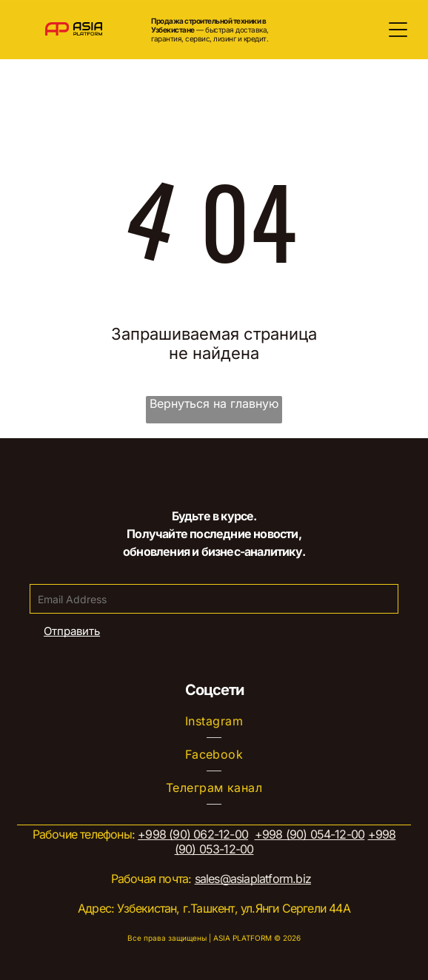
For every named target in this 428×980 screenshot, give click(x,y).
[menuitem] (214, 721)
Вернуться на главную (214, 403)
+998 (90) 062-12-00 (193, 834)
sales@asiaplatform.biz (253, 879)
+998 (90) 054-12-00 (310, 834)
